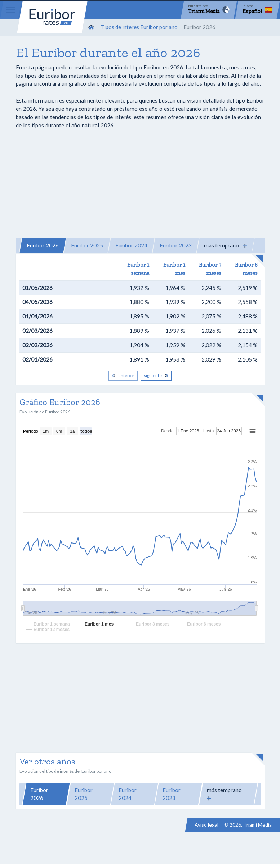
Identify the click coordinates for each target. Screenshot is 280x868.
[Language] (257, 10)
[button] (226, 246)
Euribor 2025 (87, 245)
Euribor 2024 (131, 245)
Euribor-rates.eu (52, 17)
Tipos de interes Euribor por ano (139, 27)
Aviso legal (206, 825)
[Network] (209, 10)
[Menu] (11, 10)
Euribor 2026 (43, 245)
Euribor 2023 (176, 245)
